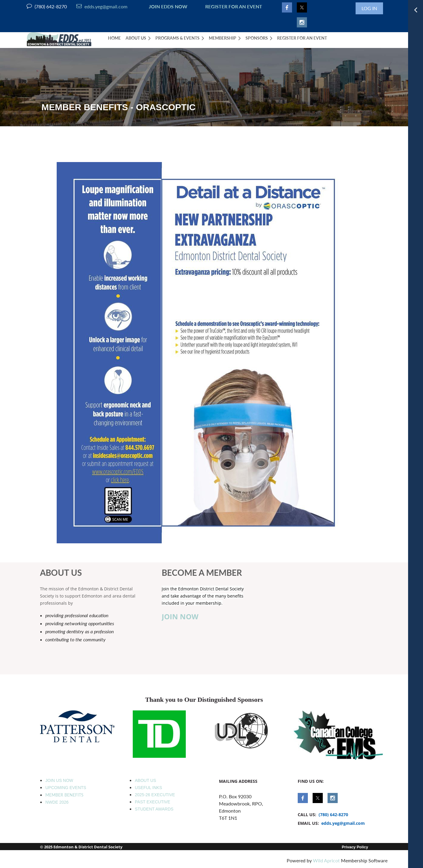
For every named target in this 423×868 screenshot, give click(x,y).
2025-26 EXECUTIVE (155, 795)
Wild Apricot (326, 860)
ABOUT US (145, 780)
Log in (369, 8)
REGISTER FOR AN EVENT (234, 6)
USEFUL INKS (148, 788)
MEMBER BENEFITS (64, 795)
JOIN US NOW (59, 780)
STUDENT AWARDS (154, 809)
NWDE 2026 (57, 802)
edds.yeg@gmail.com (102, 6)
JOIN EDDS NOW (167, 6)
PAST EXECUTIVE (153, 802)
